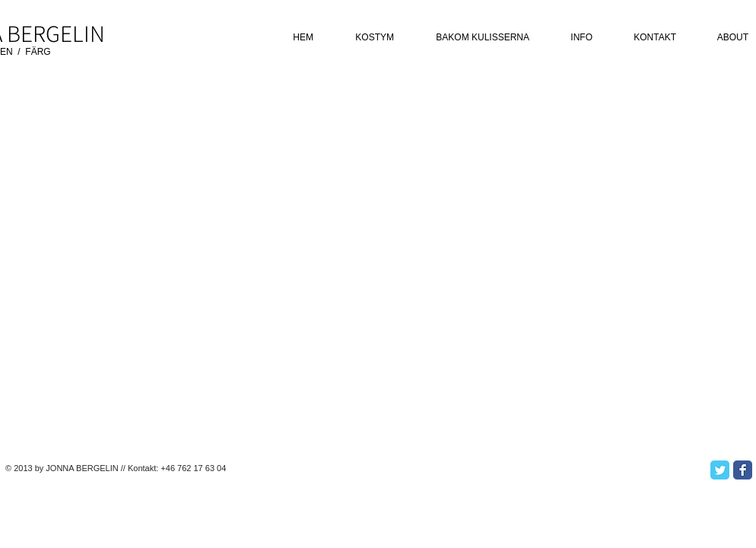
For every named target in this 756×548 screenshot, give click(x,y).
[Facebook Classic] (743, 470)
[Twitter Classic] (720, 470)
